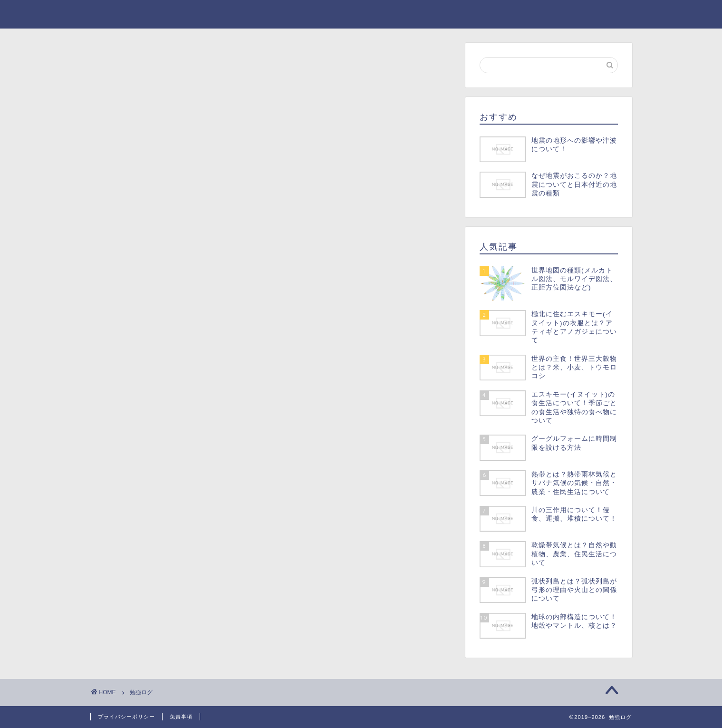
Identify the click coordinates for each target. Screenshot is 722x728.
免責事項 (181, 717)
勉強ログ (110, 14)
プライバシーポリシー (126, 717)
